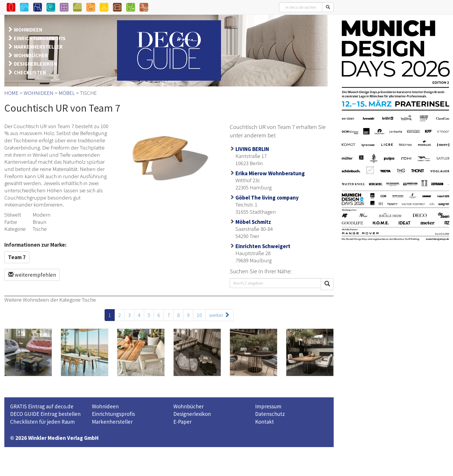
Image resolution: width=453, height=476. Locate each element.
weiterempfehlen (32, 275)
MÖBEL (67, 93)
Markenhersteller (112, 422)
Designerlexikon (192, 414)
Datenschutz (270, 414)
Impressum (268, 406)
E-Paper (182, 422)
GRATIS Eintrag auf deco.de (42, 406)
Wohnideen (105, 406)
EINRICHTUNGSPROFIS (40, 38)
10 (199, 315)
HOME (11, 93)
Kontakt (264, 422)
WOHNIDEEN (28, 30)
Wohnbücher (189, 406)
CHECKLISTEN (30, 72)
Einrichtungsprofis (113, 414)
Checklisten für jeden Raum (42, 422)
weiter (219, 315)
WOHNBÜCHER (31, 55)
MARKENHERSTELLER (38, 47)
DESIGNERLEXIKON (35, 64)
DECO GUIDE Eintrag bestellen (45, 414)
